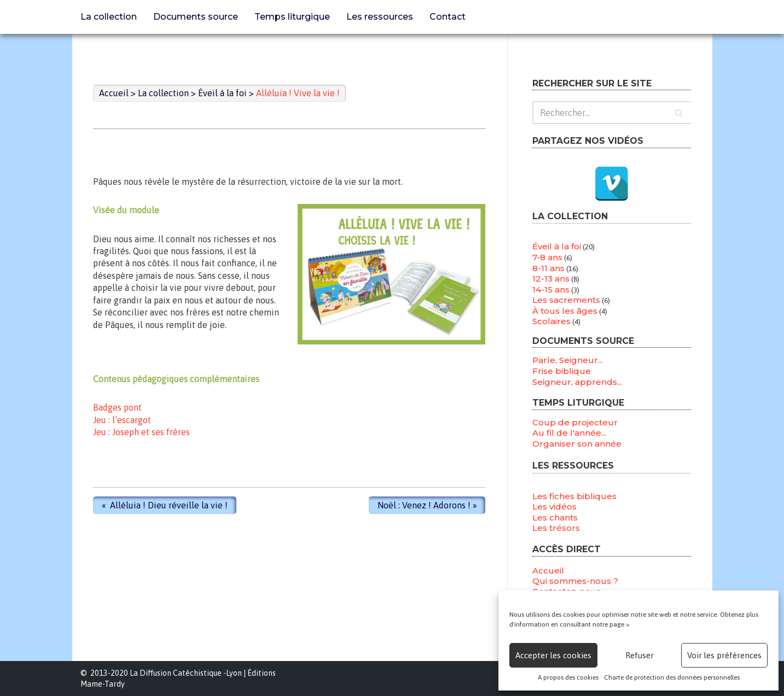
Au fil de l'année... (569, 433)
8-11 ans (548, 268)
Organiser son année (577, 444)
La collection (109, 17)
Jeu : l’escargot (123, 419)
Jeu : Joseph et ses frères (142, 432)
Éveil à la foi (557, 246)
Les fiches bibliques (574, 496)
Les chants (555, 517)
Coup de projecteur (575, 422)
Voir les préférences (724, 655)
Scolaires (551, 322)
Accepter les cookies (553, 655)
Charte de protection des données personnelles (672, 677)
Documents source (196, 17)
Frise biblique (562, 371)
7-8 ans (547, 257)
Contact (448, 17)
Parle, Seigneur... (568, 360)
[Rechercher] (612, 113)
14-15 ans (551, 289)
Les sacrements (566, 300)
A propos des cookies (568, 677)
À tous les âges (565, 311)
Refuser (640, 655)
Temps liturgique (292, 17)
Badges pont (118, 407)
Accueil (548, 571)
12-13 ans (551, 279)
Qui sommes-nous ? (575, 581)
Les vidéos (554, 507)
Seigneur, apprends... (577, 381)
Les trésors (556, 528)
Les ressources (380, 17)
